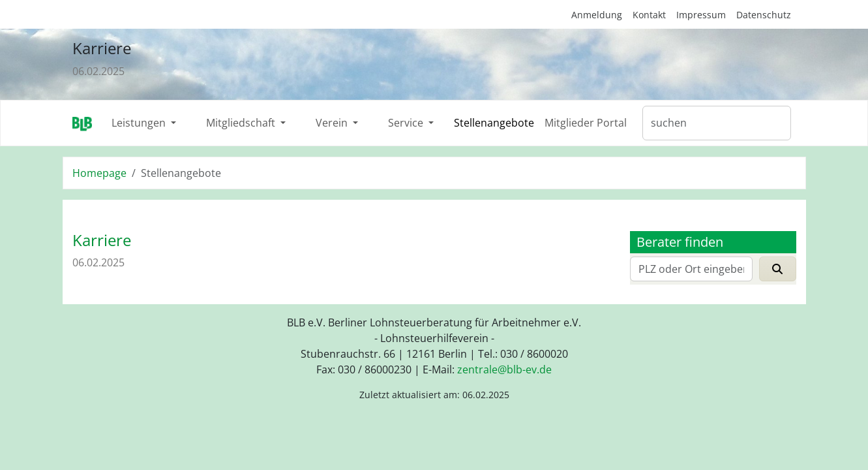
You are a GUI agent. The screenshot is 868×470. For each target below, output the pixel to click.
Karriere (102, 48)
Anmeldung (597, 15)
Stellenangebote (494, 123)
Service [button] (407, 123)
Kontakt (649, 15)
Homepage (99, 173)
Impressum (701, 15)
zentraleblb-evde (504, 369)
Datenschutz (764, 15)
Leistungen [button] (140, 123)
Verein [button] (333, 123)
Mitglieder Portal (586, 123)
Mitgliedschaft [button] (242, 123)
